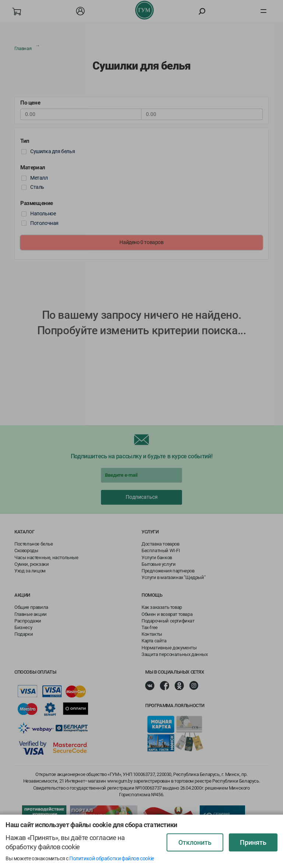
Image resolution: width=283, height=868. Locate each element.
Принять (253, 842)
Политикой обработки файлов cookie (112, 858)
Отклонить (195, 842)
